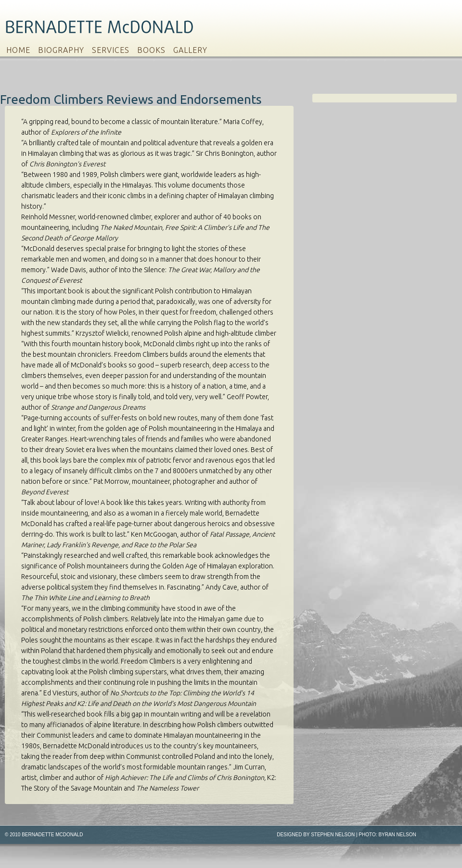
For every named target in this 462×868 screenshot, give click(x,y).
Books (151, 50)
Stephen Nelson (333, 835)
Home (18, 50)
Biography (61, 50)
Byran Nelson (397, 835)
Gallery (190, 50)
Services (111, 50)
